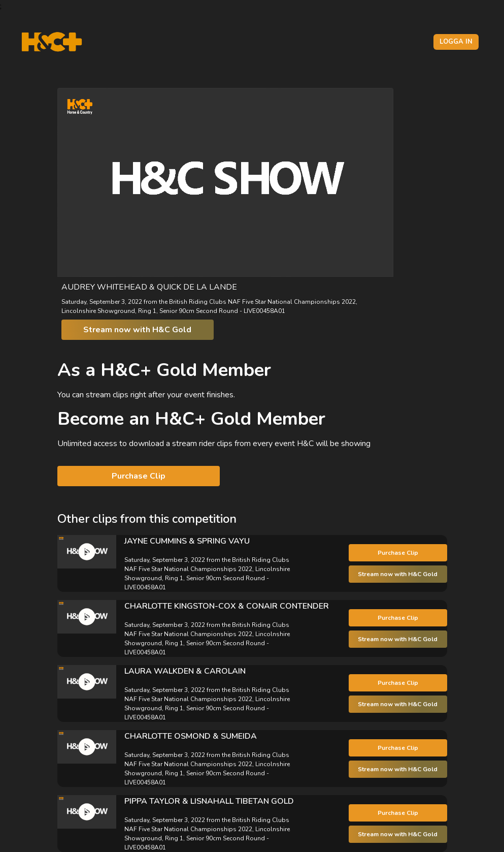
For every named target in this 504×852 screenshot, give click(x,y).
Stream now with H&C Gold (137, 330)
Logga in (456, 42)
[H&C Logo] (52, 42)
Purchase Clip (139, 476)
